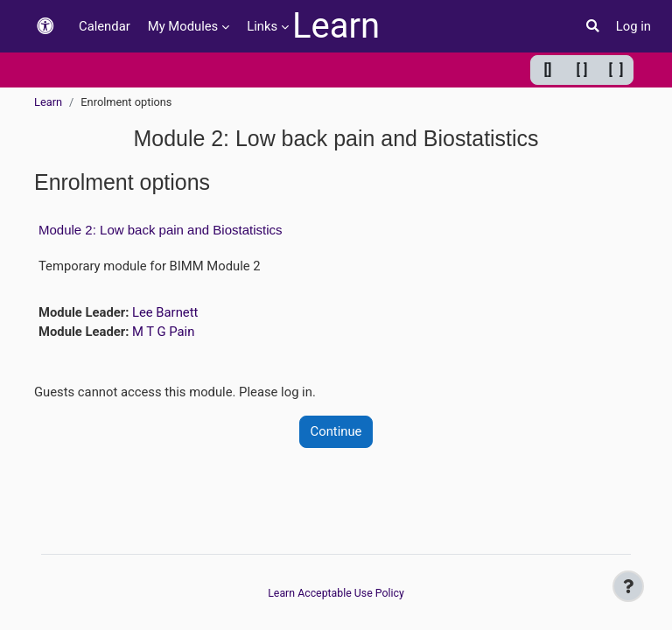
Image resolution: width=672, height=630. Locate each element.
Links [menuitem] (262, 26)
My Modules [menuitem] (183, 26)
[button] (45, 27)
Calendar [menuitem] (105, 26)
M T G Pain (163, 332)
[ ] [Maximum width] (616, 70)
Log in (633, 26)
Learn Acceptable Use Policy (336, 593)
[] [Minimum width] (548, 70)
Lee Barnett (165, 312)
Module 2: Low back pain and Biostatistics (161, 230)
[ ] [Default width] (582, 70)
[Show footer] (628, 586)
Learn (336, 26)
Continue (336, 431)
